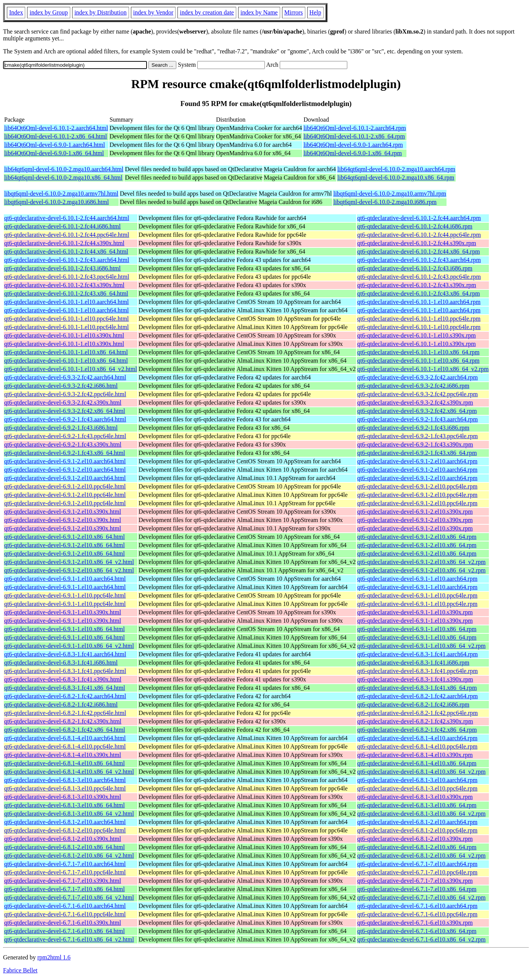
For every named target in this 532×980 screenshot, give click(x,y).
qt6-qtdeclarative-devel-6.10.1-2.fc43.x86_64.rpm (418, 293)
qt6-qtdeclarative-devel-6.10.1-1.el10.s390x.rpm (417, 335)
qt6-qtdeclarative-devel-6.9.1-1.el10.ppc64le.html (65, 595)
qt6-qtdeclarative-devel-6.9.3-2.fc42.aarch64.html (65, 377)
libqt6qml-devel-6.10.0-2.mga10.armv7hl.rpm (390, 194)
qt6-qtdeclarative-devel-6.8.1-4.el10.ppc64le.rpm (417, 746)
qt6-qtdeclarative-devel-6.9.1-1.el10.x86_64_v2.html (69, 646)
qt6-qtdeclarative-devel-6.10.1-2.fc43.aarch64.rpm (419, 260)
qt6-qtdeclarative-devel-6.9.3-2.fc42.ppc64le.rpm (418, 394)
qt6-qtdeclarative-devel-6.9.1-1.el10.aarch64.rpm (417, 579)
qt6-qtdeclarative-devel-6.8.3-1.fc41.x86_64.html (65, 688)
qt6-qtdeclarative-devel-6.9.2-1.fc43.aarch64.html (65, 419)
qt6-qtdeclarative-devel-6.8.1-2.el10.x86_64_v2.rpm (421, 855)
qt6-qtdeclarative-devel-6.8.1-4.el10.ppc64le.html (65, 746)
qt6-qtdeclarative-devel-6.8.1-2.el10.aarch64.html (65, 822)
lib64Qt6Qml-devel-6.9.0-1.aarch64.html (55, 145)
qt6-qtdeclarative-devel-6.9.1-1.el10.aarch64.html (65, 579)
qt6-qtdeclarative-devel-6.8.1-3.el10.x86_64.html (64, 805)
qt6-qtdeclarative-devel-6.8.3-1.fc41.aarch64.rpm (418, 654)
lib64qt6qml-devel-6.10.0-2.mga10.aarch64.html (64, 169)
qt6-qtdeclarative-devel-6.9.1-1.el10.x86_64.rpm (417, 629)
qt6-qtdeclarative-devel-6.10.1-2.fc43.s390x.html (64, 285)
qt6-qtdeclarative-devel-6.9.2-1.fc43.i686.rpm (413, 428)
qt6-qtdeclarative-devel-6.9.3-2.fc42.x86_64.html (65, 411)
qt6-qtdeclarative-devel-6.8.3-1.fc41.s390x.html (63, 679)
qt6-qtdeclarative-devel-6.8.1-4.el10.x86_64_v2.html (69, 772)
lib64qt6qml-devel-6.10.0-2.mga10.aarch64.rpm (396, 169)
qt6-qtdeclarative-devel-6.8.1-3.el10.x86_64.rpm (417, 805)
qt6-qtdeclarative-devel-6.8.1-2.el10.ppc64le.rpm (417, 830)
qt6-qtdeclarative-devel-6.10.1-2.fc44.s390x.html (64, 243)
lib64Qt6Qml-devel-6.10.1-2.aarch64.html (56, 128)
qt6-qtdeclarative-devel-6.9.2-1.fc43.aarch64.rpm (418, 419)
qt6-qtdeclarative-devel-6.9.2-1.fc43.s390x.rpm (415, 444)
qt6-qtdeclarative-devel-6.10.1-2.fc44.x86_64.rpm (418, 251)
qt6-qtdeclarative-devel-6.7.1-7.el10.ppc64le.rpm (417, 872)
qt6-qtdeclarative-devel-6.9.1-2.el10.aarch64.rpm (417, 461)
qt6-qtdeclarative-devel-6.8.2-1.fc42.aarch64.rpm (418, 696)
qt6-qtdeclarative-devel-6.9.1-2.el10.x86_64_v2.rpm (421, 562)
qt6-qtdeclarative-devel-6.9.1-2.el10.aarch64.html (65, 461)
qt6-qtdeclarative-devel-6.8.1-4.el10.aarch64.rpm (417, 738)
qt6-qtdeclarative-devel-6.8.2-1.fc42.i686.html (61, 704)
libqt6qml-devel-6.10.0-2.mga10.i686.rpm (385, 202)
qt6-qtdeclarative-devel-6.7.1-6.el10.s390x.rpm (415, 923)
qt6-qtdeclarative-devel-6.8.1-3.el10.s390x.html (63, 797)
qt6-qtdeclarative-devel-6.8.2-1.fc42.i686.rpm (413, 704)
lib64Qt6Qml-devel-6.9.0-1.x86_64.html (54, 153)
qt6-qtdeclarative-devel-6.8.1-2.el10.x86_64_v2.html (69, 855)
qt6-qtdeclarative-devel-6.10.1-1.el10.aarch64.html (67, 302)
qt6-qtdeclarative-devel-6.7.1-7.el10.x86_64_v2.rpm (421, 897)
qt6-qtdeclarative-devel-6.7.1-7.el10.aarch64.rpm (417, 864)
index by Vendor (153, 12)
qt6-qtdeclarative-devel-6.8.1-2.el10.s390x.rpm (415, 839)
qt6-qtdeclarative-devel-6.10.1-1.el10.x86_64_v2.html (71, 369)
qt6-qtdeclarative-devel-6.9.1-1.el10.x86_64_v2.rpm (421, 646)
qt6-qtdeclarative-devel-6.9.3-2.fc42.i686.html (61, 386)
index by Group (48, 12)
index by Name (259, 12)
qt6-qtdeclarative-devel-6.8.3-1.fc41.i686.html (61, 663)
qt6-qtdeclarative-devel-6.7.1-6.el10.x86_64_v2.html (69, 939)
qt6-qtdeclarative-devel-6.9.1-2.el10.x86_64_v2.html (69, 562)
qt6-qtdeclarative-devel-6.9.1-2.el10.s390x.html (63, 512)
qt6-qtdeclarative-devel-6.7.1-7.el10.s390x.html (63, 881)
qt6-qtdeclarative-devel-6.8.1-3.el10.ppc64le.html (65, 788)
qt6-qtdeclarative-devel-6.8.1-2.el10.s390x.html (63, 839)
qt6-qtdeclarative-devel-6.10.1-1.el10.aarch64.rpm (419, 302)
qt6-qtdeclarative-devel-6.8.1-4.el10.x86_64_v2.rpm (421, 772)
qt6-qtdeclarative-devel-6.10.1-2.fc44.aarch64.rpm (419, 218)
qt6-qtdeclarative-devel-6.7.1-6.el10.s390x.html (63, 923)
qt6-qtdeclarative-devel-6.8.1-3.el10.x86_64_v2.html (69, 814)
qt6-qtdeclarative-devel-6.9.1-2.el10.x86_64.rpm (417, 537)
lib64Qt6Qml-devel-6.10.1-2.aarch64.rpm (355, 128)
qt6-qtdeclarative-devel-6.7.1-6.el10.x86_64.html (64, 931)
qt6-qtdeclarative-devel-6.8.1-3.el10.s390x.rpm (415, 797)
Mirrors (294, 12)
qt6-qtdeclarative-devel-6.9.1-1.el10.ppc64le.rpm (417, 595)
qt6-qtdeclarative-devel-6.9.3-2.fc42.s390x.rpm (415, 402)
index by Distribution (101, 12)
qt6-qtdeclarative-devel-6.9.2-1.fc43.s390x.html (63, 444)
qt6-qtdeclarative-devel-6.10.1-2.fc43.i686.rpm (415, 268)
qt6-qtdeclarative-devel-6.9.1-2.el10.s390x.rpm (415, 512)
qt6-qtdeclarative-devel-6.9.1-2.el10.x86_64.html (64, 537)
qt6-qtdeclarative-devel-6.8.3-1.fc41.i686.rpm (413, 663)
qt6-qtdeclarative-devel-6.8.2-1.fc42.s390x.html (63, 721)
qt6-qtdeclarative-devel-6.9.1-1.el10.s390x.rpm (415, 612)
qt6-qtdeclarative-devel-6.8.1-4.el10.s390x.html (63, 755)
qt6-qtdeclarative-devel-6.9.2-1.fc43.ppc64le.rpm (418, 436)
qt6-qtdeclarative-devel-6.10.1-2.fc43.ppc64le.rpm (419, 277)
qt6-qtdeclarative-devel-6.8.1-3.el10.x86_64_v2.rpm (421, 814)
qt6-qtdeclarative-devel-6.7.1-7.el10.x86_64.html (64, 889)
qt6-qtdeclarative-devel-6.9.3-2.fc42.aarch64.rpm (418, 377)
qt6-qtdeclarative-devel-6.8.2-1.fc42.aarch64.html (65, 696)
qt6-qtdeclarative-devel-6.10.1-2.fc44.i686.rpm (415, 226)
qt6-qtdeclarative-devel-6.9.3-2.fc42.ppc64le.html (65, 394)
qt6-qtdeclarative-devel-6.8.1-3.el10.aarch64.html (65, 780)
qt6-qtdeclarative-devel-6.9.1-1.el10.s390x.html (63, 612)
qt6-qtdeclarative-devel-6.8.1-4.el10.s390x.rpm (415, 755)
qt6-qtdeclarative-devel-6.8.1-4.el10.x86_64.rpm (417, 763)
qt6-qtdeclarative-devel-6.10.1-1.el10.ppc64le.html (67, 319)
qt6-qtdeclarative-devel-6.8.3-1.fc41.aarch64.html (65, 654)
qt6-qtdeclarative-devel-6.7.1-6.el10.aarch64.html (65, 906)
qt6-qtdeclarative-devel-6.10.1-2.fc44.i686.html (62, 226)
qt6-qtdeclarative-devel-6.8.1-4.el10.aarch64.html (65, 738)
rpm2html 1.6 (54, 957)
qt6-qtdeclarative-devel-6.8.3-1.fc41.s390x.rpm (415, 679)
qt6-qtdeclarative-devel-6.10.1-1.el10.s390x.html (64, 335)
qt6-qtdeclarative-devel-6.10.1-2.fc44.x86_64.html (66, 251)
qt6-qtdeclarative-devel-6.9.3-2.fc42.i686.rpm (413, 386)
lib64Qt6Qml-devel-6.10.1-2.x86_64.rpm (354, 136)
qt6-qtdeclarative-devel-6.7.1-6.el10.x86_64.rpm (417, 931)
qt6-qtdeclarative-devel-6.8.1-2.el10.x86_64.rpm (417, 847)
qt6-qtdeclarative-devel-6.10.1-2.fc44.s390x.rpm (417, 243)
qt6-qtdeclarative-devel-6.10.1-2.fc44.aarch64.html (67, 218)
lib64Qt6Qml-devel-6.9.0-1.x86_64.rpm (353, 153)
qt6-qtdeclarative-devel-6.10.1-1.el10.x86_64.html (66, 352)
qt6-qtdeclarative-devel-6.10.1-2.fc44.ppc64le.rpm (419, 235)
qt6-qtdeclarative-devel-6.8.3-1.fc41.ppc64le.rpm (418, 671)
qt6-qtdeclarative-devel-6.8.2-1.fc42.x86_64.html (65, 730)
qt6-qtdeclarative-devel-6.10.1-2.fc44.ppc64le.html (67, 235)
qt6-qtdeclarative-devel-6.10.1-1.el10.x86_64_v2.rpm (423, 369)
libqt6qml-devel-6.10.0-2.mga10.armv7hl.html (61, 194)
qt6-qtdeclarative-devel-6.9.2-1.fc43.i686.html (61, 428)
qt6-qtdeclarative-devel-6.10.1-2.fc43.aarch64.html (67, 260)
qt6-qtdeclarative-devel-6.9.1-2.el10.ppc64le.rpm (417, 486)
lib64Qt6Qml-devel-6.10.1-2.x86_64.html (56, 136)
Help (315, 12)
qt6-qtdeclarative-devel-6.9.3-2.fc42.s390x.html (63, 402)
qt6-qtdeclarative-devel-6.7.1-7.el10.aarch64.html (65, 864)
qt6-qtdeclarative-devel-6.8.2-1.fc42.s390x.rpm (415, 721)
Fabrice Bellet (20, 970)
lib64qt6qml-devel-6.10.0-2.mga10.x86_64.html (63, 178)
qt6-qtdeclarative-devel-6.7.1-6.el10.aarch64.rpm (417, 906)
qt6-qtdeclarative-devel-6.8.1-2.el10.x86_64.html (64, 847)
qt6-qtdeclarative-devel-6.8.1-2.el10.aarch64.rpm (417, 822)
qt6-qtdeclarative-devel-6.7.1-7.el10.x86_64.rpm (417, 889)
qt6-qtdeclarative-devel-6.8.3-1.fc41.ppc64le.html (65, 671)
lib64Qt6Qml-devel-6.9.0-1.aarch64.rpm (353, 145)
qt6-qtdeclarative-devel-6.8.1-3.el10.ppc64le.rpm (417, 788)
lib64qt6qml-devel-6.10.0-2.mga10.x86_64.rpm (396, 178)
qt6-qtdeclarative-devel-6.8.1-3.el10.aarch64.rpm (417, 780)
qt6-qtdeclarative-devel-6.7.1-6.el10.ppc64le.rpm (417, 914)
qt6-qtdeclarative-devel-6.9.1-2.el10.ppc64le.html (65, 486)
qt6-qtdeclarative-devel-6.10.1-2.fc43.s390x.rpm (417, 285)
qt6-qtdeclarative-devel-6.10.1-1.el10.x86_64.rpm (418, 352)
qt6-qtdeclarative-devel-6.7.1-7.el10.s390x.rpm (415, 881)
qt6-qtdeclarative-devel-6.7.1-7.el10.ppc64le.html (65, 872)
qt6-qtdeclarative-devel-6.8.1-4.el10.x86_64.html (64, 763)
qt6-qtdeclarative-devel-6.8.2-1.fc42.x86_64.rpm (417, 730)
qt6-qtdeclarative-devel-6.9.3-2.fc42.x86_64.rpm (417, 411)
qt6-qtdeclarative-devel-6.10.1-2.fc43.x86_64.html (66, 293)
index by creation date (207, 12)
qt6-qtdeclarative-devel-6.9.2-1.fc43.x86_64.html (65, 453)
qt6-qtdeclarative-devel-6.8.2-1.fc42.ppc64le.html (65, 713)
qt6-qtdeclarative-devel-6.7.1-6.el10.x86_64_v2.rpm (421, 939)
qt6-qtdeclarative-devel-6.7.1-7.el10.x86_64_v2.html (69, 897)
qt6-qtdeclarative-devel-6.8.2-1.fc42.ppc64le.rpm (418, 713)
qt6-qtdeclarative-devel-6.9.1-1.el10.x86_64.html (64, 629)
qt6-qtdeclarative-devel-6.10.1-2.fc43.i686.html (62, 268)
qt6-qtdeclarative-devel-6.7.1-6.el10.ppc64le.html (65, 914)
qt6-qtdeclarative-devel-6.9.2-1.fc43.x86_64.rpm (417, 453)
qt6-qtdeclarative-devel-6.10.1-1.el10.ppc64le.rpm (419, 319)
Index (16, 12)
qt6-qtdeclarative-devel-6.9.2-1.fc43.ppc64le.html (65, 436)
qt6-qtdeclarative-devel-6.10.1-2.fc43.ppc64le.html (67, 277)
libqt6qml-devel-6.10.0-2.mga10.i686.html (56, 202)
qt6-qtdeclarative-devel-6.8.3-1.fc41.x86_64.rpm (417, 688)
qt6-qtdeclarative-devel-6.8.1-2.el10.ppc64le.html (65, 830)
